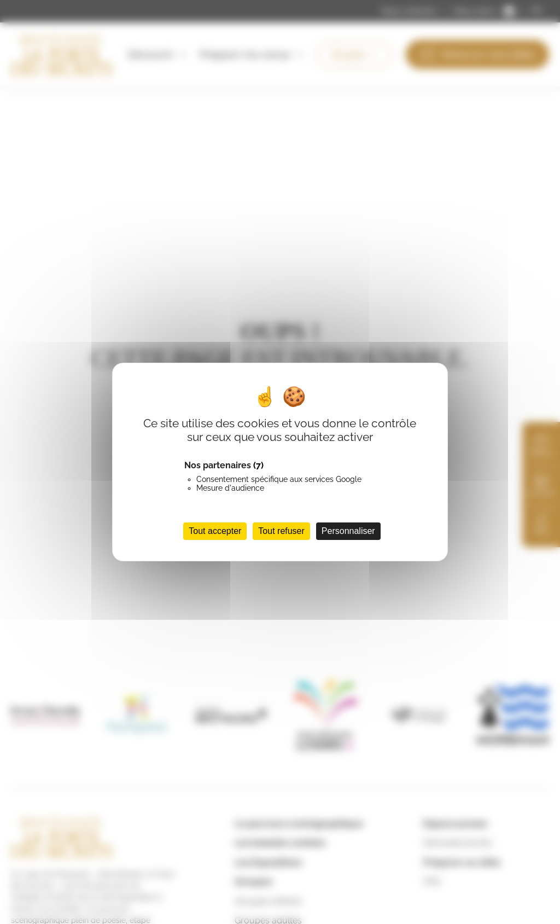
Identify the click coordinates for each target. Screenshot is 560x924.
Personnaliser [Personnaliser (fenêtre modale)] (348, 531)
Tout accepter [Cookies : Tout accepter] (215, 531)
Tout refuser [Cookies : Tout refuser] (281, 531)
